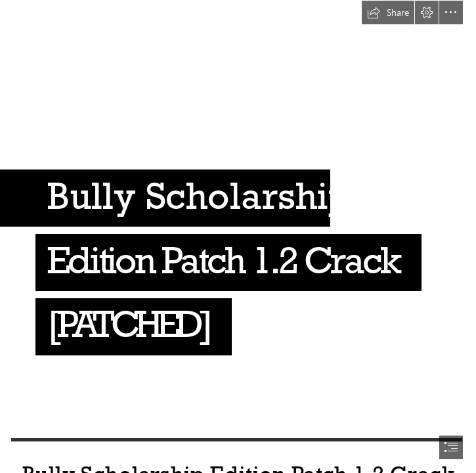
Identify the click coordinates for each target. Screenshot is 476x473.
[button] (388, 12)
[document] (238, 236)
